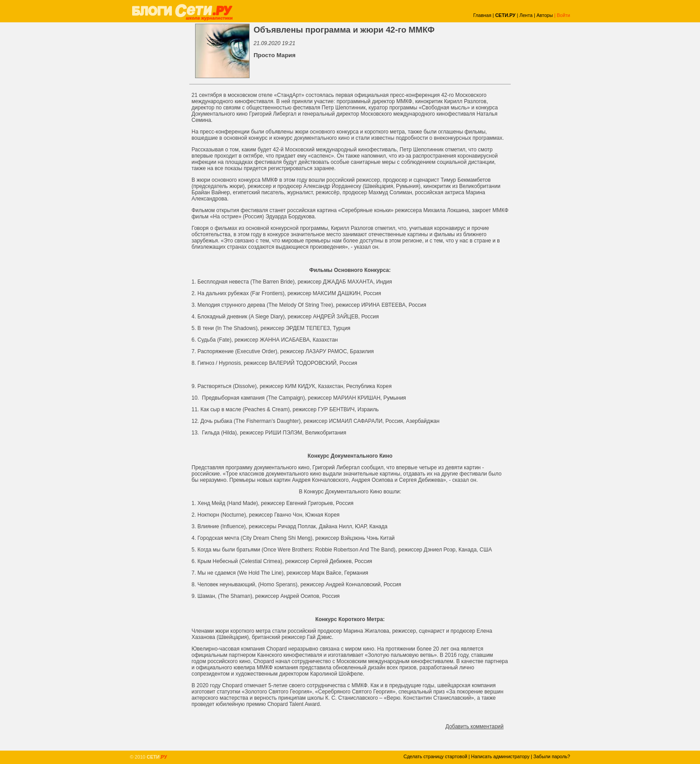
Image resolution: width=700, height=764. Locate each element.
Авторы (545, 15)
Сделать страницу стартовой (435, 756)
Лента (526, 15)
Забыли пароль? (552, 756)
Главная (482, 15)
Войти (563, 15)
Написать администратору (500, 756)
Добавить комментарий (475, 726)
